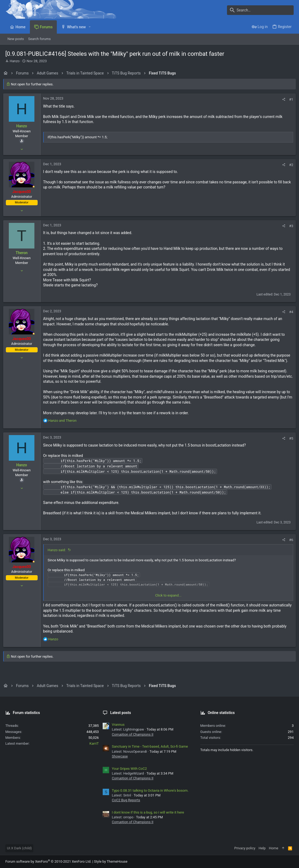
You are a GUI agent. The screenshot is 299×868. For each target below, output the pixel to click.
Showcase (120, 756)
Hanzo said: (59, 555)
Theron (24, 253)
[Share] (282, 99)
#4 (289, 312)
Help (262, 848)
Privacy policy (245, 848)
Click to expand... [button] (168, 601)
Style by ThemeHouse (111, 861)
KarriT (94, 743)
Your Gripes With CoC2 (129, 769)
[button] (90, 27)
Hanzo (15, 61)
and (65, 426)
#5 (289, 443)
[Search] (260, 10)
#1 (289, 99)
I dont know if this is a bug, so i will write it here (148, 812)
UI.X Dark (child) (19, 848)
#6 (289, 545)
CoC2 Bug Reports (126, 800)
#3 (289, 226)
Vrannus (118, 725)
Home (274, 848)
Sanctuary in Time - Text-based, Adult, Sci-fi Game (150, 746)
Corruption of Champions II (133, 734)
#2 (289, 165)
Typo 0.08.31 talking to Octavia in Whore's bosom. (150, 790)
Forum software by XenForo (48, 861)
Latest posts (121, 713)
